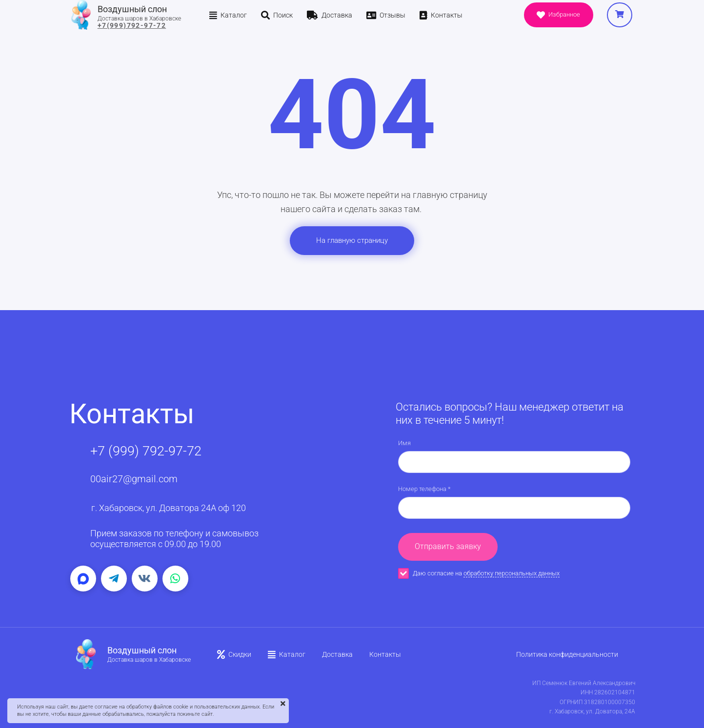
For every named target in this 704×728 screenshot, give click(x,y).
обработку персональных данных (512, 573)
